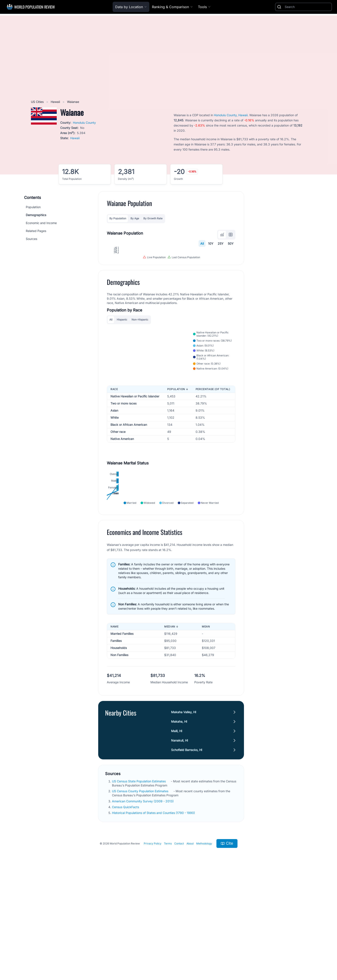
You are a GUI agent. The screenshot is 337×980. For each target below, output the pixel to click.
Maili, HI (177, 836)
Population (33, 207)
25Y (221, 243)
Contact (179, 948)
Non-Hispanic (140, 401)
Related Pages (36, 231)
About (190, 948)
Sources (31, 239)
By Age (135, 218)
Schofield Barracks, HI (187, 854)
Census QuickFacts (126, 912)
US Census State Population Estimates (139, 886)
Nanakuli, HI (180, 845)
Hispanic (122, 401)
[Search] (307, 7)
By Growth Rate (153, 218)
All (202, 243)
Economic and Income (41, 223)
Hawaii (56, 102)
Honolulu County (84, 123)
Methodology (204, 948)
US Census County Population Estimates (141, 896)
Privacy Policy (153, 948)
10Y (211, 243)
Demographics (36, 215)
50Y (231, 243)
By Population (118, 218)
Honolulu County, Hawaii (231, 115)
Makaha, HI (179, 826)
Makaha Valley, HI (184, 817)
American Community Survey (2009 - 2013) (143, 906)
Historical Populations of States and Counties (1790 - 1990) (154, 917)
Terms (168, 948)
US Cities (38, 102)
